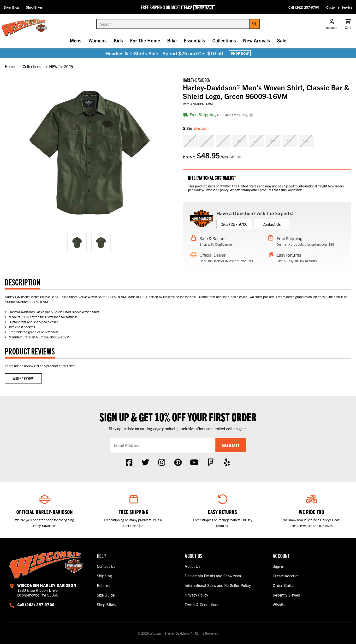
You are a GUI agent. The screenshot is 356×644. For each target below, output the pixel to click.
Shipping (104, 576)
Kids (118, 40)
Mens (76, 40)
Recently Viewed (286, 595)
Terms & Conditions (201, 604)
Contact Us (272, 224)
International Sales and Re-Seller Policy (218, 585)
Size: (196, 129)
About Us (192, 566)
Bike (172, 40)
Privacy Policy (196, 595)
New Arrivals (256, 40)
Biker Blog (11, 7)
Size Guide (202, 128)
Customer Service (339, 7)
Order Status (283, 585)
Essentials (194, 40)
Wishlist (279, 604)
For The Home (145, 40)
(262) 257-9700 (234, 224)
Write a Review (23, 378)
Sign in (279, 566)
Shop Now (240, 53)
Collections (224, 40)
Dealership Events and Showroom (213, 576)
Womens (98, 40)
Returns (104, 585)
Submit (231, 445)
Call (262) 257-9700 (304, 7)
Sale (282, 40)
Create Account (286, 576)
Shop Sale (204, 7)
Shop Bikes (34, 7)
